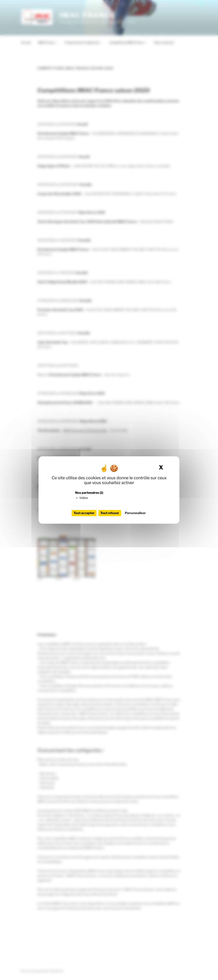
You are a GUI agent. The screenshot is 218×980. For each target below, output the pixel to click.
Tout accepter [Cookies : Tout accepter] (84, 513)
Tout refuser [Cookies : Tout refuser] (110, 513)
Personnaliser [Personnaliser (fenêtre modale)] (135, 513)
